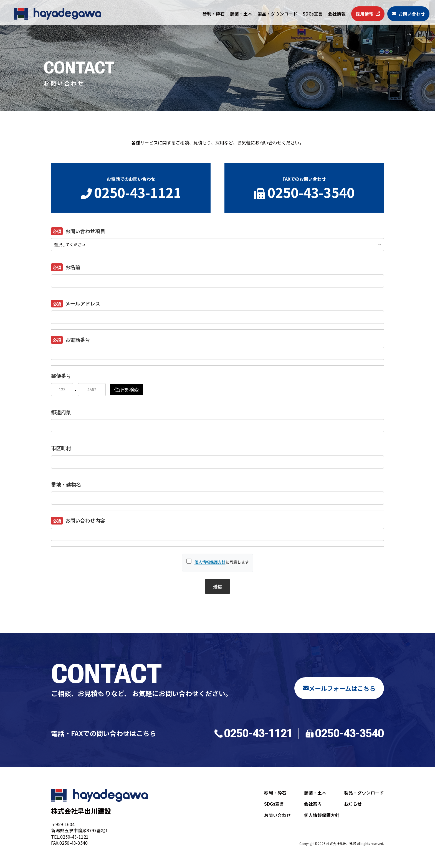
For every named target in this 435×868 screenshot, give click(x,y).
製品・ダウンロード (277, 14)
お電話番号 (71, 340)
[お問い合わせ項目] (217, 245)
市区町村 (61, 448)
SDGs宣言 (313, 14)
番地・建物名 (66, 484)
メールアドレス (76, 304)
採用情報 (368, 14)
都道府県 (61, 412)
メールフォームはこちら (336, 688)
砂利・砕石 (214, 14)
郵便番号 (61, 376)
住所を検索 (127, 390)
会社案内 (313, 805)
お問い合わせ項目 (78, 231)
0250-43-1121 (253, 734)
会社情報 (337, 14)
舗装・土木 (241, 14)
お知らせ (353, 805)
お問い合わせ (408, 14)
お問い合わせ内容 (78, 521)
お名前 (66, 267)
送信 (217, 586)
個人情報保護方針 (210, 562)
